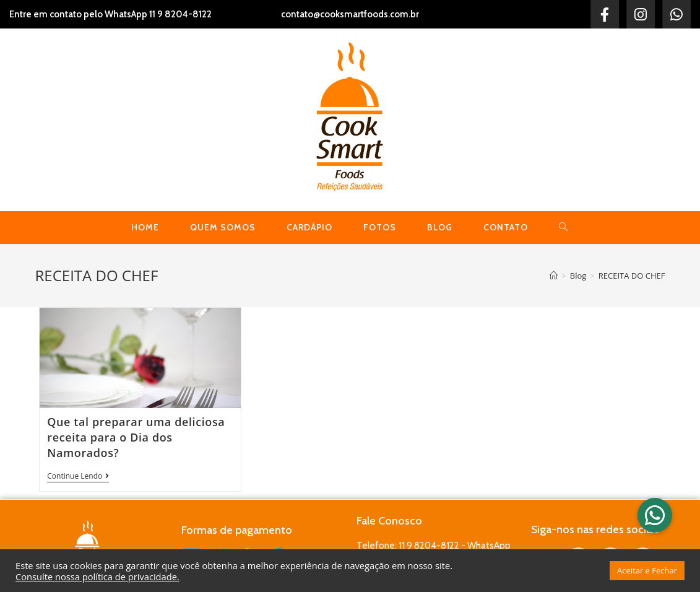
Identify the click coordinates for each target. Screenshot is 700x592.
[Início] (554, 276)
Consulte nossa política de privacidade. (97, 577)
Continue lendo (78, 477)
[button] (655, 515)
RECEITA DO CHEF (632, 276)
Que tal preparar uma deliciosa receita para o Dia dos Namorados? (136, 437)
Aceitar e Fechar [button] (647, 570)
